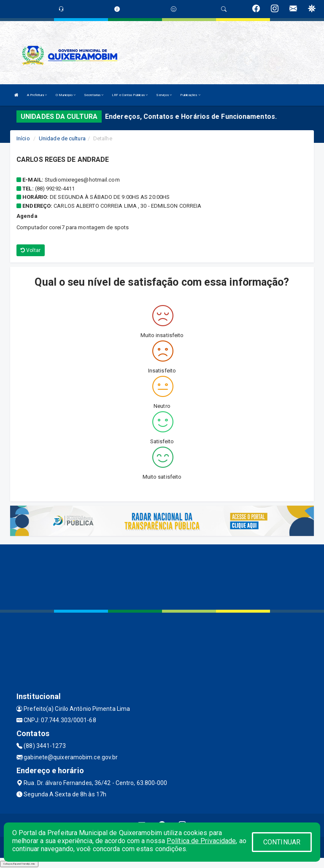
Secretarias (94, 95)
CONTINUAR (282, 842)
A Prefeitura (37, 95)
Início (23, 138)
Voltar (31, 250)
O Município (66, 95)
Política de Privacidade (201, 841)
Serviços (164, 95)
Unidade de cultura (62, 138)
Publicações (190, 95)
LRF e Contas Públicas (130, 95)
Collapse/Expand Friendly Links (19, 864)
